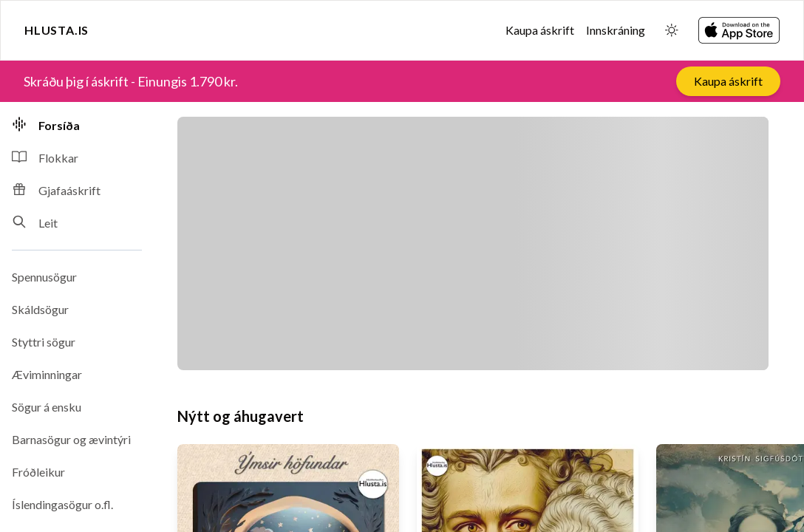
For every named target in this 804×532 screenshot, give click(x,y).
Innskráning (616, 30)
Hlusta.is (57, 30)
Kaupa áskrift (540, 30)
